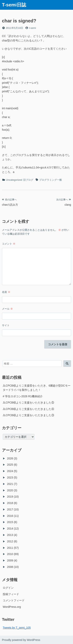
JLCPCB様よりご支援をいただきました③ (28, 415)
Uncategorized (14, 180)
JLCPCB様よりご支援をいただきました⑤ (28, 403)
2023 (10, 477)
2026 (10, 458)
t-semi (32, 28)
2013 (10, 535)
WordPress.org (12, 607)
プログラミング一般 (51, 180)
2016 (10, 516)
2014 (10, 529)
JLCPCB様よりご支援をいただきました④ (28, 409)
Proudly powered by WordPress (21, 640)
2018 (10, 503)
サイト (6, 325)
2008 (10, 567)
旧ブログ (28, 180)
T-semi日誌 (14, 5)
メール (7, 309)
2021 (10, 484)
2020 (10, 490)
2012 (10, 541)
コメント (9, 244)
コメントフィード (14, 600)
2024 (10, 471)
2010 (10, 554)
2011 (10, 548)
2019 (10, 497)
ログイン (8, 588)
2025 (10, 465)
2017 (10, 509)
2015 (10, 522)
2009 (10, 560)
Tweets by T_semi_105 (17, 628)
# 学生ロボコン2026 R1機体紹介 (23, 396)
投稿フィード (11, 594)
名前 (6, 292)
